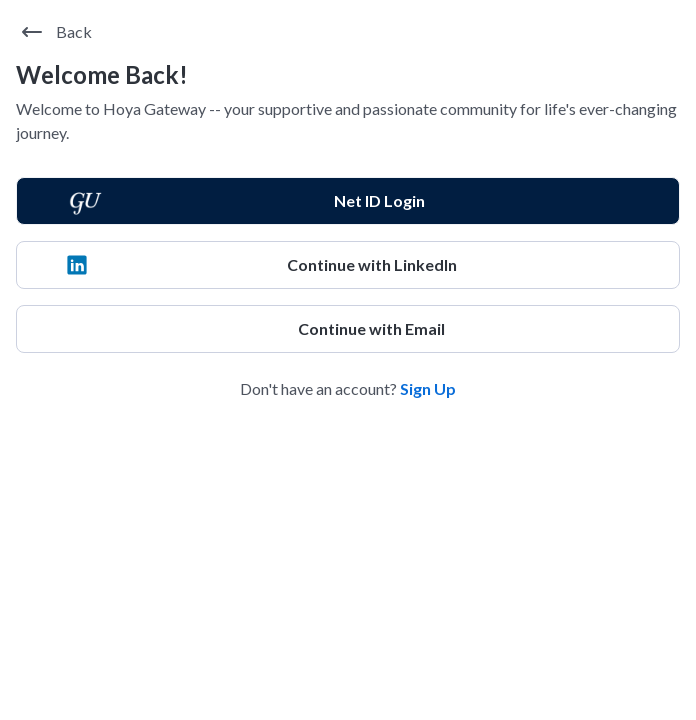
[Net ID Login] (348, 201)
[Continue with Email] (348, 329)
